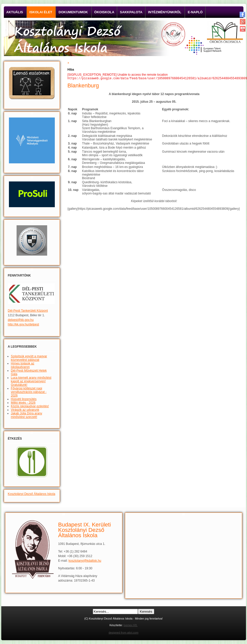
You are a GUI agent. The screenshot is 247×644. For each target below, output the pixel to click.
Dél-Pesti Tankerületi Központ (28, 311)
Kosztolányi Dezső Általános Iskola (32, 494)
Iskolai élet (41, 12)
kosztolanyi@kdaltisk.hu (85, 561)
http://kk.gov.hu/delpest (24, 324)
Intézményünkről (165, 12)
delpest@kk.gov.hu (21, 320)
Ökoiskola (104, 12)
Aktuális (15, 12)
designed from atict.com (123, 633)
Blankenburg (83, 86)
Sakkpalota (131, 12)
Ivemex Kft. (131, 625)
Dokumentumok (73, 12)
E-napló (195, 12)
